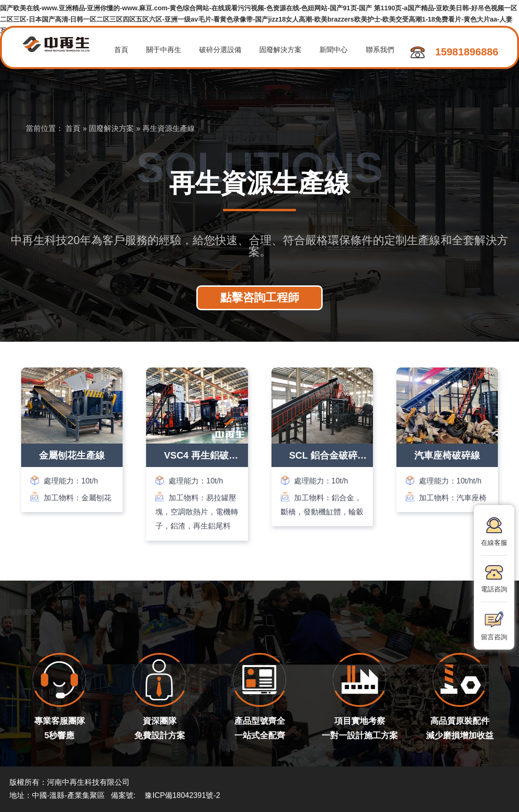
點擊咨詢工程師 (260, 297)
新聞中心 (338, 50)
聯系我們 (385, 50)
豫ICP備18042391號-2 (182, 795)
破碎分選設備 (223, 50)
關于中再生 (165, 50)
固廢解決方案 (284, 50)
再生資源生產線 (169, 128)
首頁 (122, 50)
